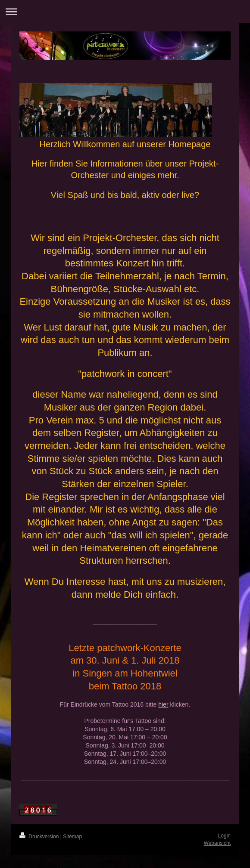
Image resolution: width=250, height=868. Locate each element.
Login (224, 836)
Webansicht (217, 843)
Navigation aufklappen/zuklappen (125, 11)
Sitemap (72, 837)
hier (163, 704)
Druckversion (40, 837)
